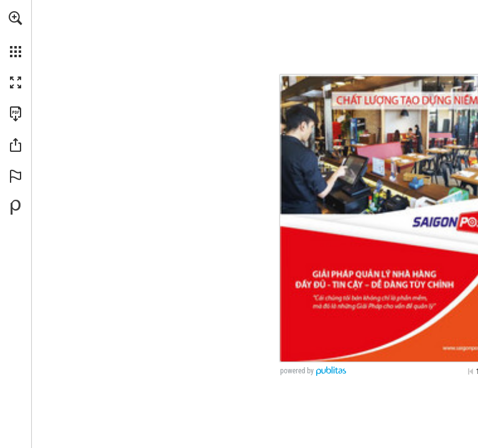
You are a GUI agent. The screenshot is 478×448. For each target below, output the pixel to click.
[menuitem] (16, 34)
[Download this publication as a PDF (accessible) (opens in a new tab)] (16, 114)
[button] (16, 18)
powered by (297, 371)
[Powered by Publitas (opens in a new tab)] (16, 207)
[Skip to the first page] (471, 371)
